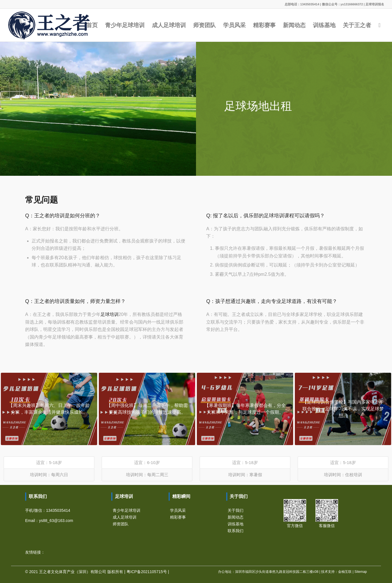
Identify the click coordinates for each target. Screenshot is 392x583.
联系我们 (236, 531)
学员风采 (178, 510)
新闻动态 (236, 517)
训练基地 (236, 524)
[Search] (379, 25)
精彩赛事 (178, 517)
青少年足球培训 (127, 510)
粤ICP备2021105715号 (147, 572)
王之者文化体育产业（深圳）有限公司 (73, 572)
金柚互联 (345, 572)
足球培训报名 (375, 4)
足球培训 (110, 314)
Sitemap (361, 572)
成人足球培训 (125, 517)
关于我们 (236, 510)
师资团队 (121, 524)
